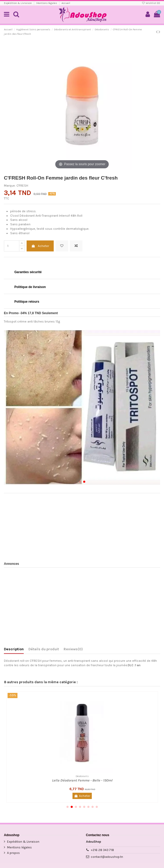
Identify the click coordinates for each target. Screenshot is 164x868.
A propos (13, 853)
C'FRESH (22, 186)
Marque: (10, 186)
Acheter (40, 246)
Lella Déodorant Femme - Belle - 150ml (82, 780)
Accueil (66, 3)
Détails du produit (44, 649)
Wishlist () (151, 3)
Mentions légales (47, 3)
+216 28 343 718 (102, 850)
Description (14, 649)
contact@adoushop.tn (107, 857)
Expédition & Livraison (18, 3)
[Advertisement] (82, 526)
